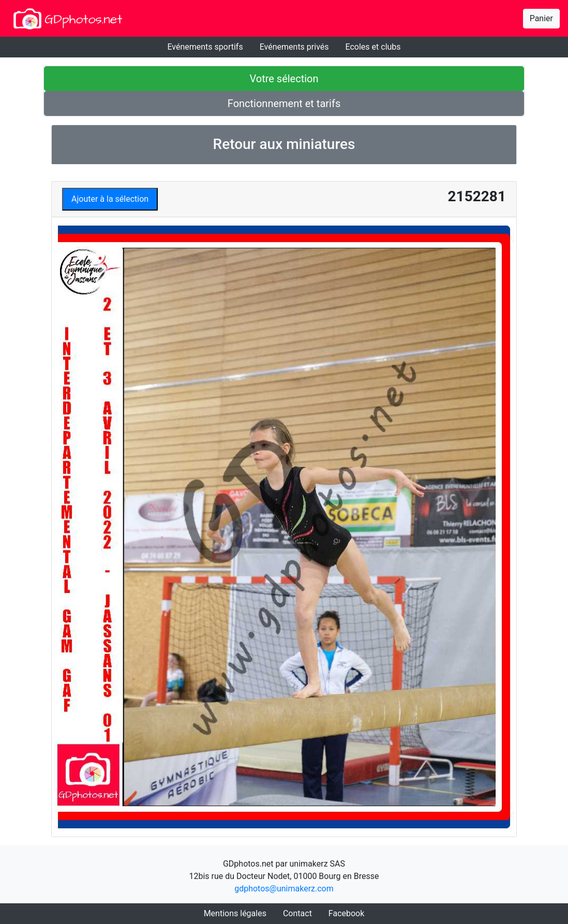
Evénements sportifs (205, 47)
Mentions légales (235, 913)
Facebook (346, 913)
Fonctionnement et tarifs (284, 103)
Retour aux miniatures (284, 144)
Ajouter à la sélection (110, 199)
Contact (297, 913)
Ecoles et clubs (373, 47)
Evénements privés (294, 47)
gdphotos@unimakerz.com (284, 889)
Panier (541, 18)
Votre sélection (284, 79)
